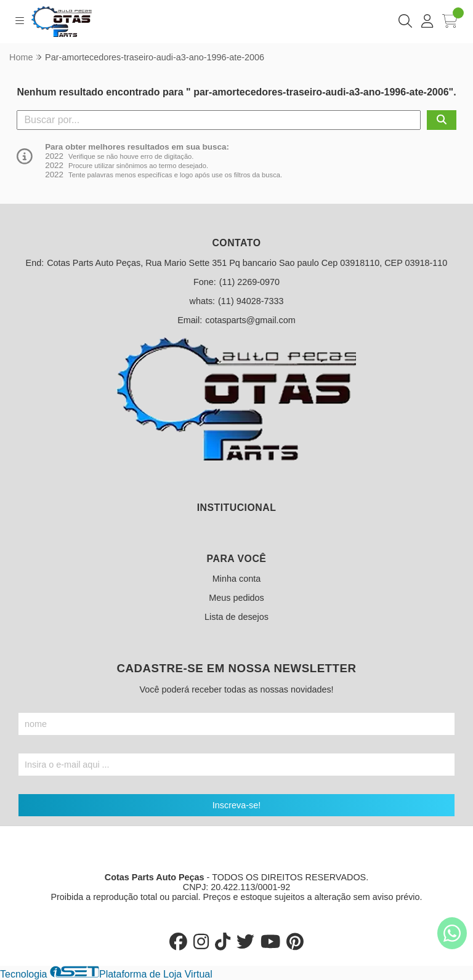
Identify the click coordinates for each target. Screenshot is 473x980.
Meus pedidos (236, 598)
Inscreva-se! (236, 805)
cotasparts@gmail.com (250, 320)
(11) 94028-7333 (251, 301)
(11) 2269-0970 (249, 282)
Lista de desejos (236, 617)
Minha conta (236, 579)
